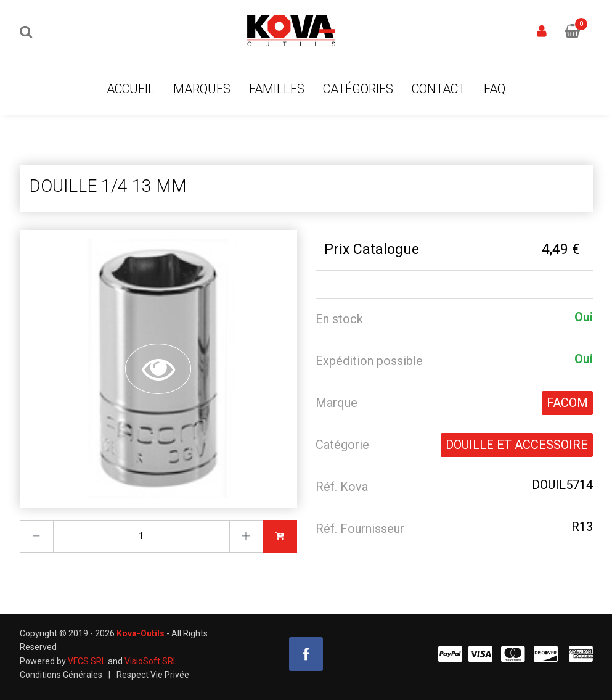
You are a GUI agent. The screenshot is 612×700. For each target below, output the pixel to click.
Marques (202, 89)
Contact (439, 89)
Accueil (131, 89)
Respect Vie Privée (153, 675)
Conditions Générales (61, 675)
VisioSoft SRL (151, 661)
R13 (582, 527)
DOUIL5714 (562, 485)
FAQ (495, 89)
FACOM (567, 403)
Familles (277, 89)
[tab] (454, 319)
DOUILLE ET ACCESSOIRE (517, 445)
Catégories (358, 89)
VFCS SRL (87, 661)
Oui (584, 317)
